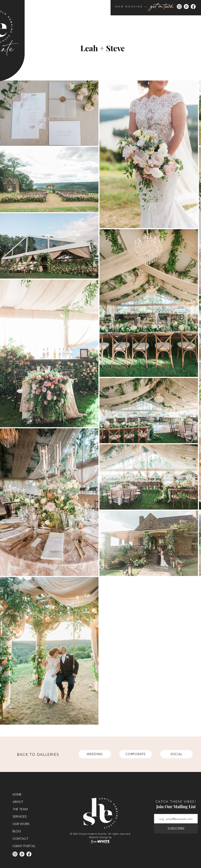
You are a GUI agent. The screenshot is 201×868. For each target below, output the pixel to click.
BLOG (17, 831)
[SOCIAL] (176, 754)
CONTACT (21, 839)
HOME (17, 794)
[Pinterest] (186, 7)
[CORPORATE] (136, 754)
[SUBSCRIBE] (176, 828)
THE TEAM (20, 809)
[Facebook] (193, 7)
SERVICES (20, 816)
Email (175, 813)
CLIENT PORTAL (23, 846)
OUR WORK (21, 824)
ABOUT (18, 802)
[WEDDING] (95, 754)
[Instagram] (179, 7)
